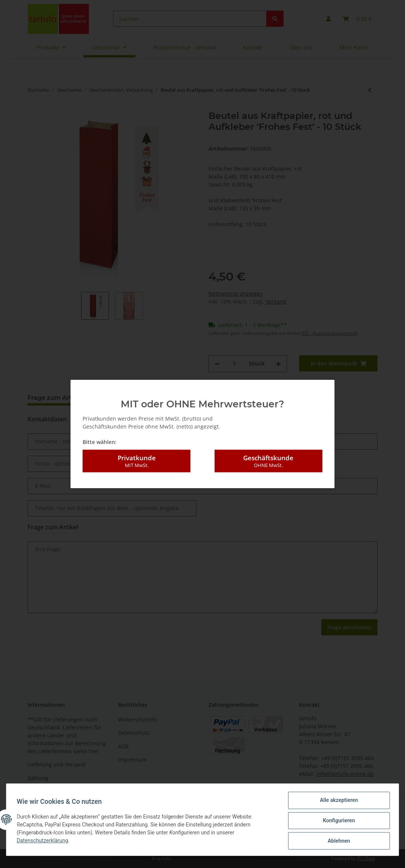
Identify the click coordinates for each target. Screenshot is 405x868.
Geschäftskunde (268, 457)
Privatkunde (137, 457)
